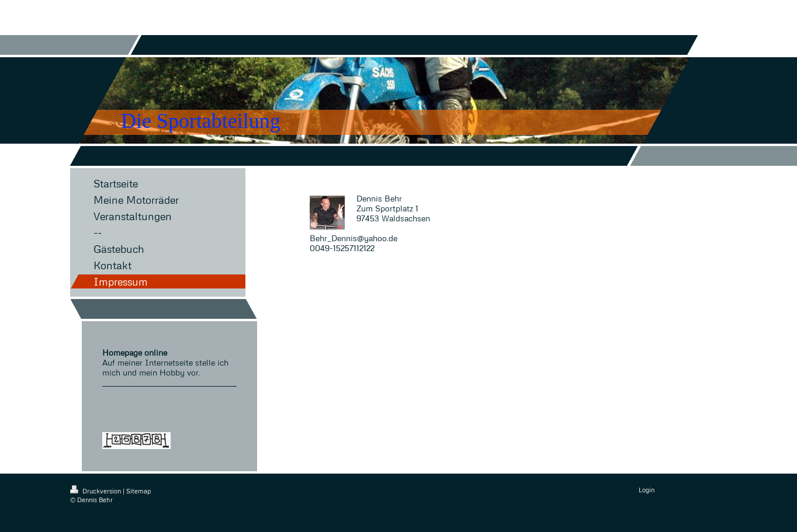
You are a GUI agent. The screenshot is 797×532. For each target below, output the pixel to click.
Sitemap (138, 491)
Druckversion (96, 491)
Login (647, 490)
